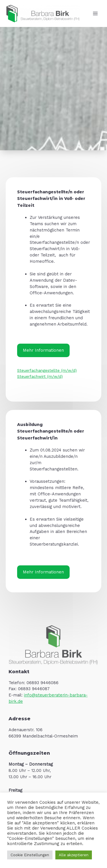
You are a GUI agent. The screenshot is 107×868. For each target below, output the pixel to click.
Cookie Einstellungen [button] (30, 855)
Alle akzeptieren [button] (74, 855)
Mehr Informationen (43, 350)
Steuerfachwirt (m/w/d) (40, 376)
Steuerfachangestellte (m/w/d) (47, 370)
